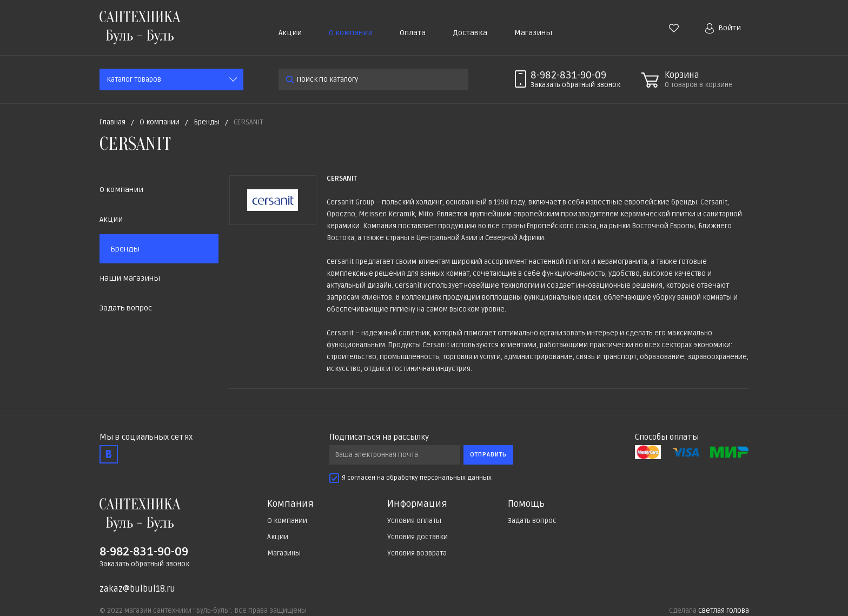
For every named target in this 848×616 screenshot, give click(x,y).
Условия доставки (418, 537)
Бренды (125, 249)
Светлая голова (724, 611)
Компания (290, 504)
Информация (417, 504)
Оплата (413, 33)
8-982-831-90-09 (568, 75)
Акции (290, 33)
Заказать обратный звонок (144, 564)
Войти (723, 28)
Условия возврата (417, 553)
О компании (351, 33)
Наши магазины (130, 278)
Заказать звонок (575, 85)
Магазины (533, 33)
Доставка (470, 33)
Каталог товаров (134, 80)
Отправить (488, 455)
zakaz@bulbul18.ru (137, 589)
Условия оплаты (414, 521)
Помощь (526, 504)
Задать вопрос (126, 308)
